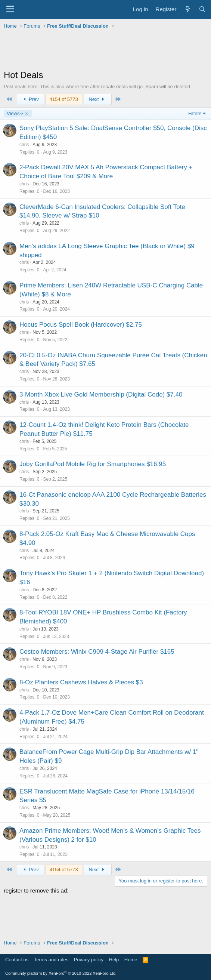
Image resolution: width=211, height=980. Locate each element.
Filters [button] (195, 113)
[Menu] (10, 9)
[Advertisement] (105, 50)
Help (114, 960)
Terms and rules (51, 960)
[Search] (202, 9)
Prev (30, 99)
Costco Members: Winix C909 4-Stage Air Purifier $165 (97, 652)
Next (98, 99)
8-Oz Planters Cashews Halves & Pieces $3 (81, 682)
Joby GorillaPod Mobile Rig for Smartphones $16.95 (93, 464)
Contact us (17, 960)
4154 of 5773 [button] (64, 99)
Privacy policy (89, 960)
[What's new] (187, 9)
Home (131, 960)
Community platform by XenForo (61, 973)
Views (15, 114)
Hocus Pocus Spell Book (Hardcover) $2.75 (81, 325)
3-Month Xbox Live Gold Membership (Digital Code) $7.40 (101, 395)
